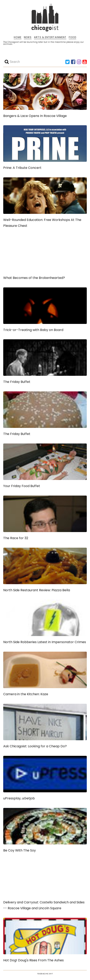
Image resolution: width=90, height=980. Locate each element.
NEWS (28, 37)
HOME (17, 37)
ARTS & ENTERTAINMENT (50, 37)
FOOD (72, 37)
